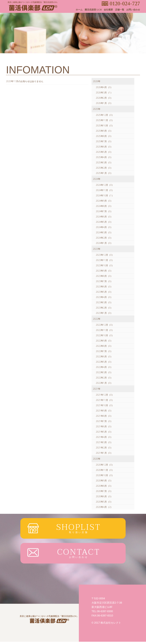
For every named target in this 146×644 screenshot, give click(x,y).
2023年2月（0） (104, 308)
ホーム (79, 10)
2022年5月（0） (104, 362)
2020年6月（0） (104, 496)
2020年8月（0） (104, 486)
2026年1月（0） (104, 103)
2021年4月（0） (104, 437)
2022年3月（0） (104, 372)
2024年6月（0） (104, 217)
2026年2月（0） (104, 98)
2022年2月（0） (104, 378)
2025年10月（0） (105, 125)
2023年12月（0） (105, 255)
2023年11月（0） (105, 260)
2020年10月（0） (105, 475)
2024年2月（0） (104, 238)
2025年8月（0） (104, 136)
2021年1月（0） (104, 453)
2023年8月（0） (104, 276)
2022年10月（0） (105, 335)
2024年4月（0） (104, 227)
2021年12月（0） (105, 395)
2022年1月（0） (104, 383)
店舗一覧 (120, 10)
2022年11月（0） (105, 330)
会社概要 (108, 10)
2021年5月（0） (104, 432)
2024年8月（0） (104, 206)
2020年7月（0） (104, 491)
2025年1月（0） (104, 173)
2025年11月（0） (105, 120)
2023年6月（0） (104, 287)
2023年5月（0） (104, 292)
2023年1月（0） (104, 313)
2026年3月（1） (104, 93)
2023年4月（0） (104, 297)
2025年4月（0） (104, 157)
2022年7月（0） (104, 351)
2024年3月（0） (104, 232)
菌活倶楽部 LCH (93, 10)
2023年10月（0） (105, 265)
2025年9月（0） (104, 131)
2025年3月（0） (104, 162)
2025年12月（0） (105, 115)
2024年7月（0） (104, 211)
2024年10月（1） (105, 195)
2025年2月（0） (104, 168)
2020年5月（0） (104, 502)
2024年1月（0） (104, 243)
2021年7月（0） (104, 421)
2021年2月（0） (104, 448)
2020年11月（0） (105, 470)
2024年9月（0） (104, 201)
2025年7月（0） (104, 141)
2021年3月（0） (104, 442)
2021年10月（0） (105, 405)
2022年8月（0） (104, 346)
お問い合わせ (133, 10)
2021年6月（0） (104, 426)
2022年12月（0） (105, 325)
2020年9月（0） (104, 481)
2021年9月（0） (104, 411)
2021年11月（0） (105, 400)
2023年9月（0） (104, 271)
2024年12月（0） (105, 185)
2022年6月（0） (104, 356)
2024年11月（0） (105, 190)
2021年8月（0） (104, 416)
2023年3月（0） (104, 302)
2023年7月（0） (104, 281)
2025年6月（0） (104, 147)
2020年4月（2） (104, 507)
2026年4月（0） (104, 87)
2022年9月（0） (104, 341)
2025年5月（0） (104, 152)
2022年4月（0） (104, 367)
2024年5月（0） (104, 222)
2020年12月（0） (105, 465)
